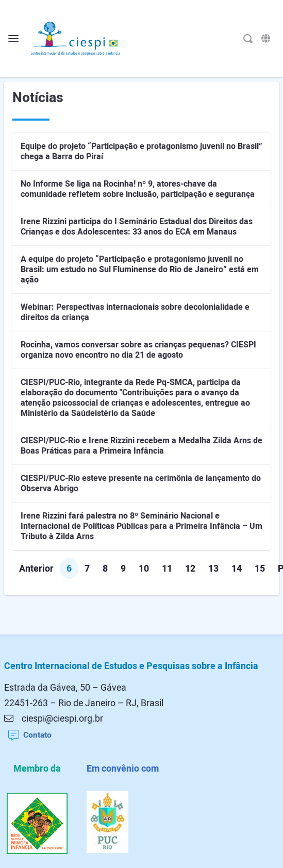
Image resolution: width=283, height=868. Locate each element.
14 (237, 569)
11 (167, 569)
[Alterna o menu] (13, 39)
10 (144, 569)
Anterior (36, 569)
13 (213, 569)
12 (190, 569)
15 (260, 569)
